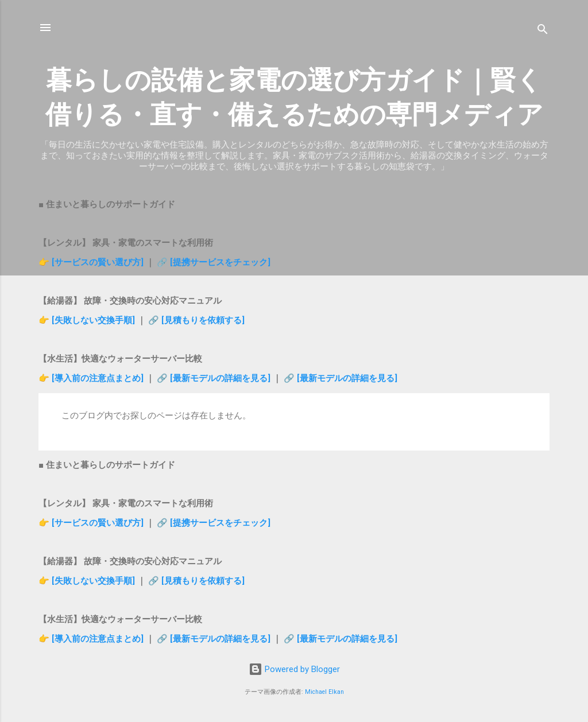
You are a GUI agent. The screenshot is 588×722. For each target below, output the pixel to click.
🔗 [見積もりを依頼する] (196, 320)
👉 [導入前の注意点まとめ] (92, 378)
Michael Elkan (324, 692)
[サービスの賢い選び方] (98, 262)
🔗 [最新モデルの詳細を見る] (215, 378)
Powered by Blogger (294, 669)
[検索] (543, 31)
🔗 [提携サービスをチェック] (214, 262)
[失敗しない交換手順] (94, 320)
